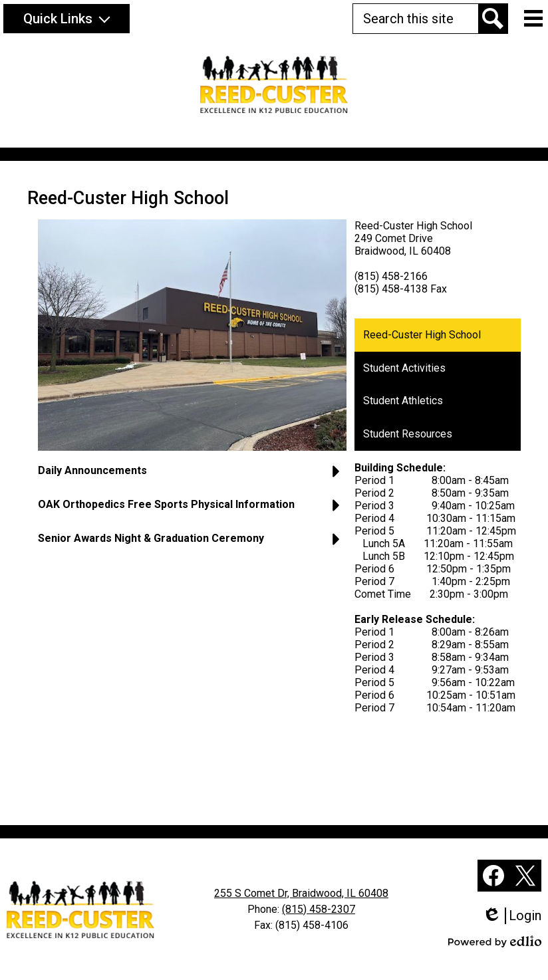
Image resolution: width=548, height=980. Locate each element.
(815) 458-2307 (319, 909)
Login (512, 916)
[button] (67, 19)
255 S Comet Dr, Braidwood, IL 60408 (301, 893)
